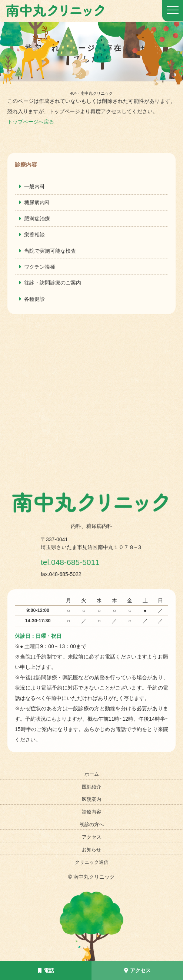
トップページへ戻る (31, 122)
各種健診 (34, 299)
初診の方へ (92, 824)
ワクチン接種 (40, 267)
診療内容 (91, 812)
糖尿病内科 (37, 202)
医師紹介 (91, 787)
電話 (46, 970)
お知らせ (91, 850)
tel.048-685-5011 (78, 562)
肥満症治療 (37, 219)
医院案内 (91, 799)
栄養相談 (34, 235)
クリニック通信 (92, 862)
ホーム (92, 774)
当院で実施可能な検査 (50, 251)
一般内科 (34, 186)
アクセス (137, 970)
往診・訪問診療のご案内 (53, 283)
